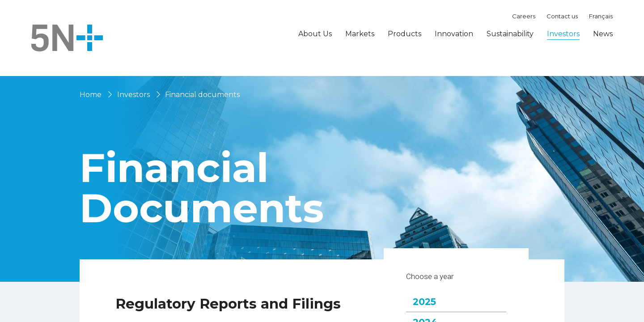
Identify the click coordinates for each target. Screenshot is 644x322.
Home (91, 95)
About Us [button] (315, 34)
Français (601, 16)
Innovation (454, 34)
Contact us (562, 16)
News (603, 34)
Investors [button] (563, 34)
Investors (133, 95)
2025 (430, 313)
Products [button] (405, 34)
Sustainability (510, 34)
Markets (360, 34)
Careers (524, 16)
